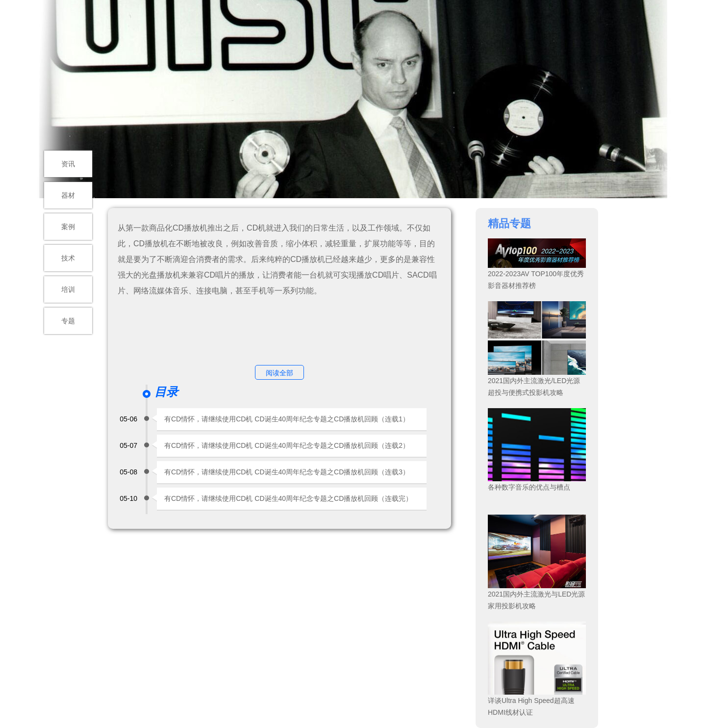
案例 (68, 227)
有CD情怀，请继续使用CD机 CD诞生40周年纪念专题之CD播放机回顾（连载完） (288, 498)
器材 (68, 195)
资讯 (68, 164)
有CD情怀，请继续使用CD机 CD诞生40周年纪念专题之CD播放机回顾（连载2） (287, 445)
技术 (68, 258)
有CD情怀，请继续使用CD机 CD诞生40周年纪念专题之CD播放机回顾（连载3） (287, 472)
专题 (68, 321)
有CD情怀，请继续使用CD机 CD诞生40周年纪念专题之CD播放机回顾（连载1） (287, 419)
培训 (68, 289)
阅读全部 (279, 373)
